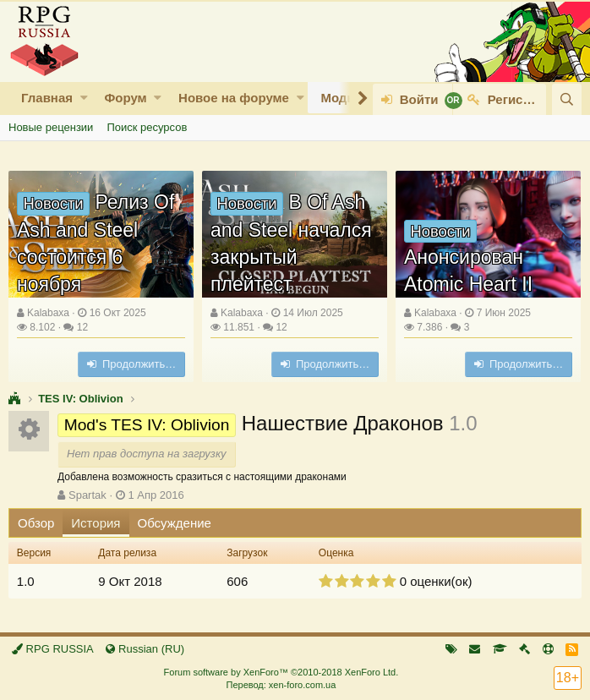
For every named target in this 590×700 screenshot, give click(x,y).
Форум (125, 98)
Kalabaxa (48, 313)
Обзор (36, 523)
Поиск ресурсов (147, 127)
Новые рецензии (51, 127)
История (96, 523)
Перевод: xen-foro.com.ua (281, 685)
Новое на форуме (234, 98)
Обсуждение (175, 523)
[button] (84, 98)
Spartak (87, 495)
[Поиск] (567, 99)
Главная (47, 98)
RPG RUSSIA (53, 649)
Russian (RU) (145, 649)
